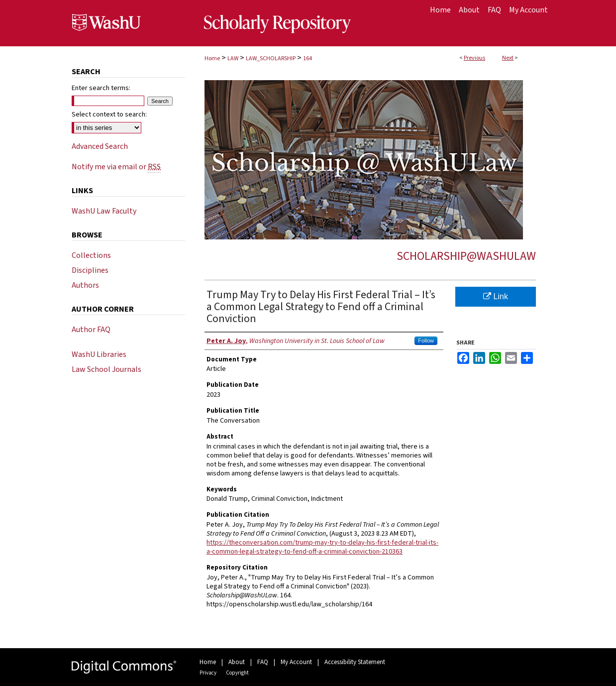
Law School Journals (106, 369)
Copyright (237, 673)
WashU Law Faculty (104, 211)
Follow (426, 341)
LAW (233, 58)
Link (496, 296)
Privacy (208, 673)
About (237, 662)
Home (212, 58)
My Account (296, 662)
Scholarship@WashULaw (466, 256)
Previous (474, 58)
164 (308, 58)
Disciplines (90, 270)
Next (508, 58)
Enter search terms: (101, 88)
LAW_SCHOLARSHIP (271, 58)
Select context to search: (109, 114)
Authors (85, 285)
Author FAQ (91, 330)
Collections (91, 255)
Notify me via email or (116, 167)
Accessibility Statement (355, 662)
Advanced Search (100, 146)
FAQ (263, 662)
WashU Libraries (99, 354)
